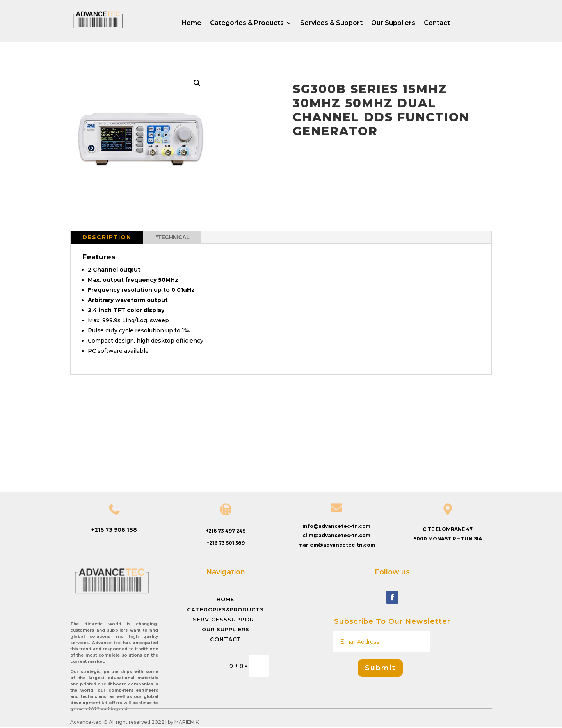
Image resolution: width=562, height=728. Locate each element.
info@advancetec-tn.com (336, 526)
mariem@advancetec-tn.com (337, 545)
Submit (380, 668)
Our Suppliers (393, 23)
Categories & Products (247, 23)
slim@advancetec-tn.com (337, 535)
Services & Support (331, 23)
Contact (437, 23)
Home (191, 23)
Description (107, 237)
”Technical (173, 237)
